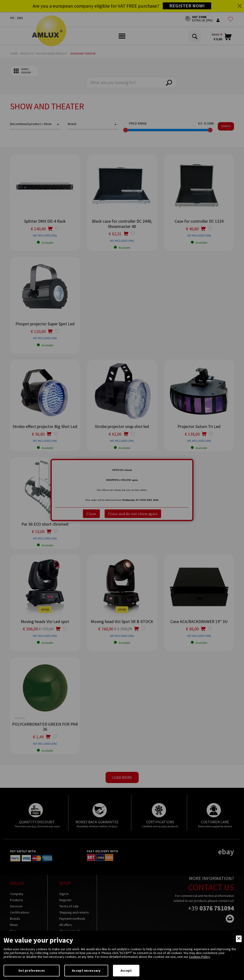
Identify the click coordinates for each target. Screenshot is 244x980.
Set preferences (32, 970)
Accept (126, 970)
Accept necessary (86, 970)
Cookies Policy (199, 957)
